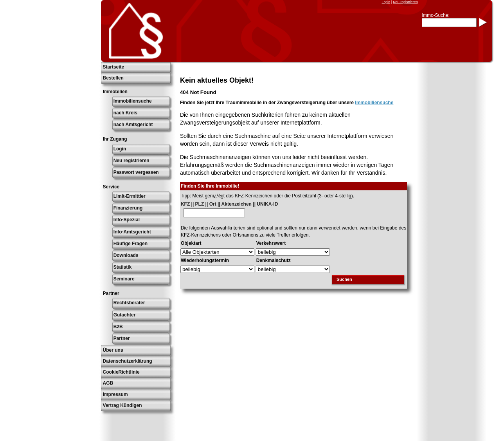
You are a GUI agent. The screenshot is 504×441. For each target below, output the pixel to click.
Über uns (113, 350)
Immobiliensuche (133, 101)
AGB (108, 383)
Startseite (114, 67)
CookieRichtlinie (121, 372)
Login (386, 2)
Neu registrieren (405, 2)
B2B (118, 327)
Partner (122, 338)
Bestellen (113, 78)
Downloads (126, 255)
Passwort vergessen (136, 172)
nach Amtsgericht (133, 125)
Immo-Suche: (436, 15)
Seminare (124, 279)
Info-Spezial (127, 220)
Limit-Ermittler (130, 196)
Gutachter (125, 315)
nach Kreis (125, 113)
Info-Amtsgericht (132, 232)
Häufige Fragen (130, 244)
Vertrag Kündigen (122, 405)
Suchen (344, 279)
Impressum (115, 394)
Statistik (123, 267)
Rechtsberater (129, 303)
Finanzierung (128, 208)
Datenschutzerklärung (128, 361)
